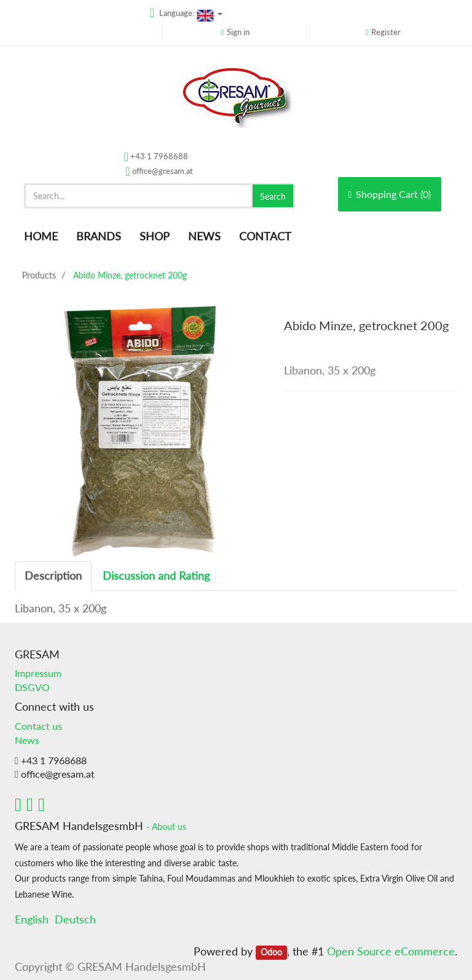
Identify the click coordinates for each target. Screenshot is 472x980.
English (32, 919)
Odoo (271, 952)
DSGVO (32, 687)
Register (386, 32)
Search (273, 196)
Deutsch (75, 919)
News (27, 740)
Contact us (38, 726)
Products (39, 275)
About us (169, 827)
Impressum (38, 673)
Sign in (238, 32)
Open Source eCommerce (391, 951)
